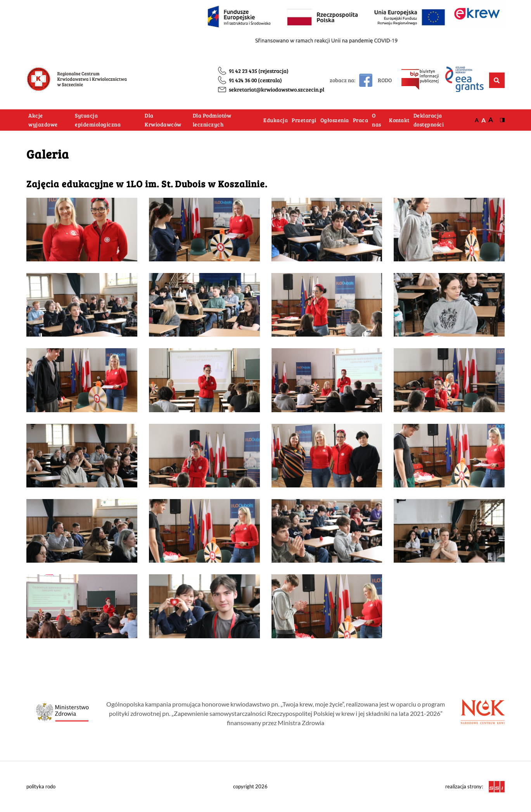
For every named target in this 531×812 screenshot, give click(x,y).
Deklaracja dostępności (429, 120)
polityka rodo (41, 786)
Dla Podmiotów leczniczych (212, 120)
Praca (361, 120)
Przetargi (304, 120)
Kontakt (399, 120)
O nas (377, 120)
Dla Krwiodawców (163, 120)
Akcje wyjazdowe (43, 120)
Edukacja (276, 120)
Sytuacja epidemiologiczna (98, 120)
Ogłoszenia (335, 120)
